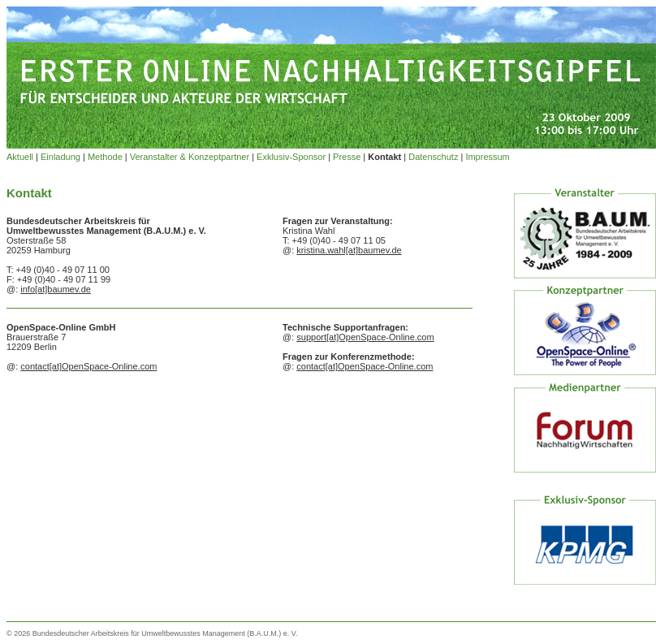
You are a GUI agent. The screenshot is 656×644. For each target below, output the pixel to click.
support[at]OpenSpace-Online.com (365, 337)
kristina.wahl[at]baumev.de (349, 250)
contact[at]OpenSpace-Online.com (88, 366)
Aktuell (20, 157)
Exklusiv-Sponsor (291, 157)
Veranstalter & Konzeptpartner (190, 157)
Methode (105, 157)
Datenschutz (433, 157)
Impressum (487, 157)
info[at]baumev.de (56, 289)
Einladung (60, 157)
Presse (347, 157)
